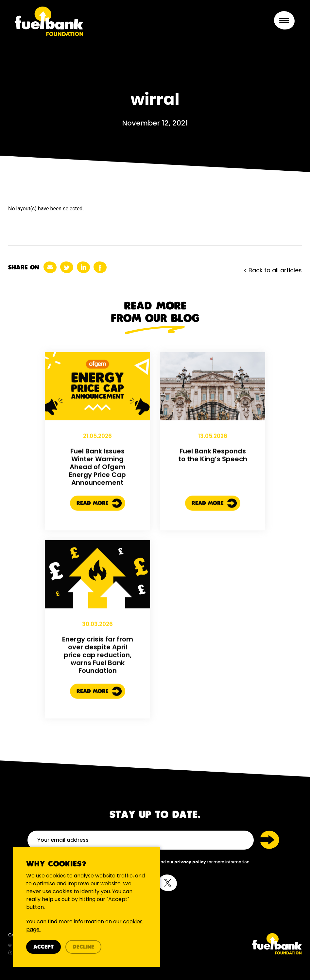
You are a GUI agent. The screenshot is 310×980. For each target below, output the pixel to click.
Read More (99, 533)
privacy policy (190, 862)
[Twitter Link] (231, 944)
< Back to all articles (273, 270)
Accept (43, 947)
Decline (83, 947)
